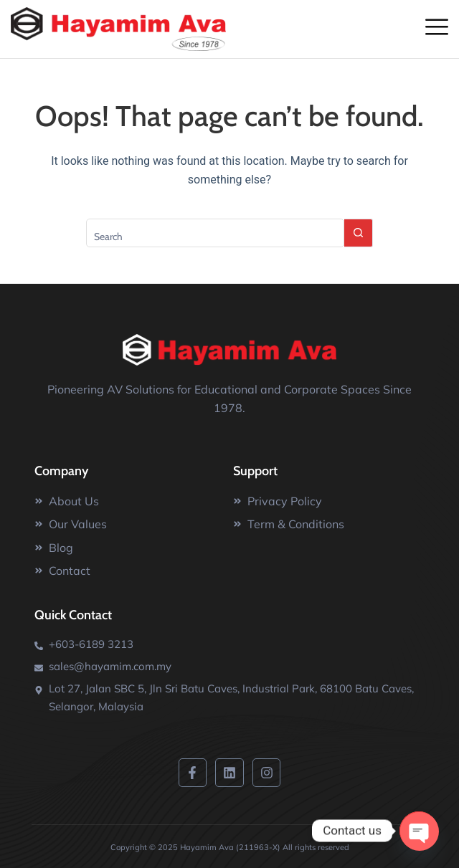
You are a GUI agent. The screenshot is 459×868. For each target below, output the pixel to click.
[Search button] (359, 233)
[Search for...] (215, 233)
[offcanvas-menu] (437, 28)
